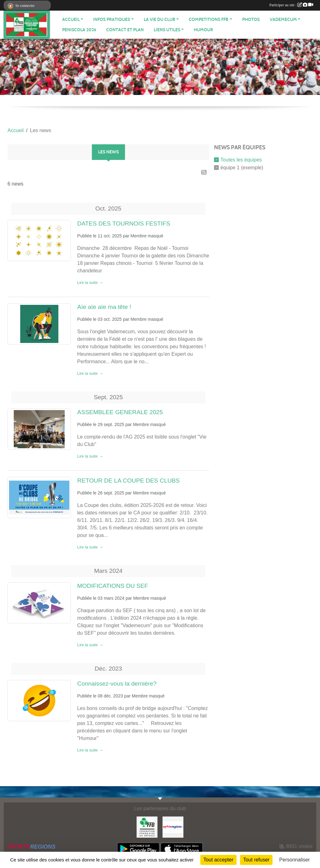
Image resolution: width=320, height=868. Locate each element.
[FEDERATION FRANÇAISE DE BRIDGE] (147, 827)
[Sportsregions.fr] (173, 827)
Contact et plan (125, 30)
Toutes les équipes (241, 160)
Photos (251, 20)
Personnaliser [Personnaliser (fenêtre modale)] (295, 860)
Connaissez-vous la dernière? (117, 684)
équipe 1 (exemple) (242, 167)
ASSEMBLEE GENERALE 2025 (120, 412)
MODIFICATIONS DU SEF (113, 586)
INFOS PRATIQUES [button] (112, 20)
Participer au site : (291, 5)
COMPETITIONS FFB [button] (209, 20)
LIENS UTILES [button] (167, 30)
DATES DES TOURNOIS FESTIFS (124, 223)
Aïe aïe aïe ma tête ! (104, 307)
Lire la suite (87, 283)
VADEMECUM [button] (283, 20)
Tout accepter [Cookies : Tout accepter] (218, 860)
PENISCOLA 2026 (79, 30)
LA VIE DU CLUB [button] (160, 20)
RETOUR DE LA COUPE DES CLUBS (128, 481)
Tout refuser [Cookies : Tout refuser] (256, 860)
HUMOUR (203, 30)
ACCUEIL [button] (71, 20)
